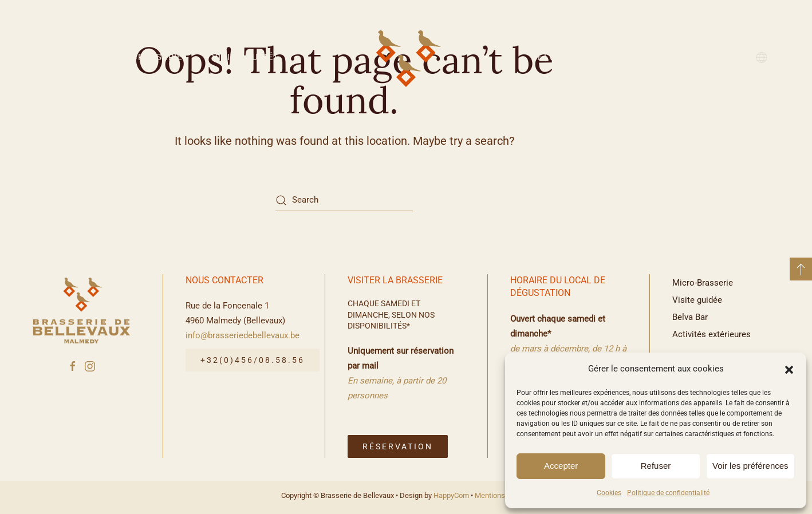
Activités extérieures (669, 57)
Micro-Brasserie (141, 57)
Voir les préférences (750, 466)
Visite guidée (246, 57)
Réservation (398, 446)
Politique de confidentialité (668, 493)
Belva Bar (557, 57)
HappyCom (451, 495)
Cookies (609, 493)
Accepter (561, 466)
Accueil (50, 57)
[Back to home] (406, 57)
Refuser (656, 466)
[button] (789, 369)
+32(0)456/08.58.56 (253, 360)
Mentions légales (502, 495)
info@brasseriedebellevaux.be (243, 335)
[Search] (344, 200)
